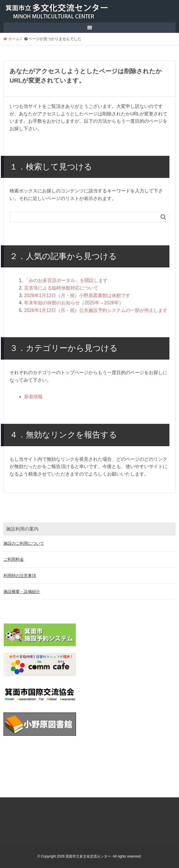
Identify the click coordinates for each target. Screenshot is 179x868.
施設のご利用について (24, 543)
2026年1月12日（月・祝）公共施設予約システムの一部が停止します (96, 310)
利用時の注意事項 (20, 576)
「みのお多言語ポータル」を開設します (66, 280)
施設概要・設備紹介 (22, 592)
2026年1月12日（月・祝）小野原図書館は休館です (77, 295)
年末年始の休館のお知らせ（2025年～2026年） (74, 303)
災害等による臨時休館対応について (61, 288)
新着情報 (33, 397)
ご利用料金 (14, 559)
